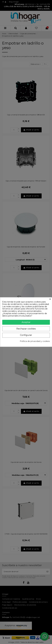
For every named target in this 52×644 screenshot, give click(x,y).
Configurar (26, 335)
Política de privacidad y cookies (35, 341)
